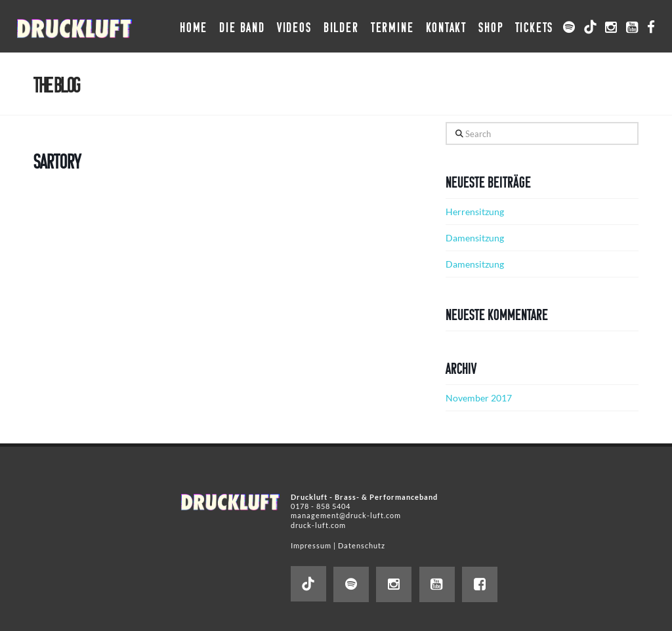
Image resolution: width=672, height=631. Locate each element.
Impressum (311, 545)
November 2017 (479, 398)
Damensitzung (475, 238)
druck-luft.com (318, 525)
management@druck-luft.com (346, 515)
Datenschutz (362, 545)
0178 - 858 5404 (321, 506)
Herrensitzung (475, 212)
